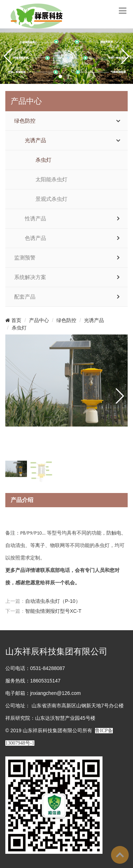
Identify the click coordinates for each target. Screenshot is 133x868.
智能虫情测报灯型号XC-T (53, 611)
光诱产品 (35, 140)
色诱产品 (35, 238)
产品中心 (39, 320)
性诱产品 (35, 219)
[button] (60, 76)
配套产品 (25, 297)
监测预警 (25, 258)
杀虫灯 (43, 160)
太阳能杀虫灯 (51, 180)
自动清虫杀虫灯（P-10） (53, 601)
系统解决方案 (30, 277)
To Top (120, 855)
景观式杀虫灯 (51, 199)
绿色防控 (25, 121)
